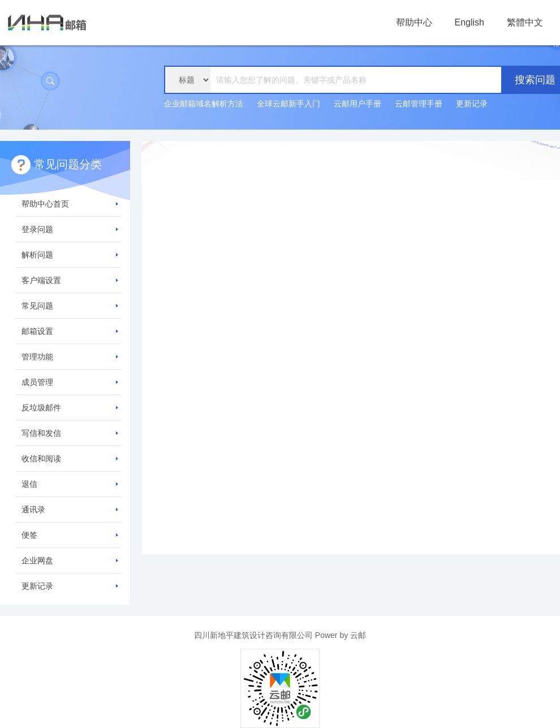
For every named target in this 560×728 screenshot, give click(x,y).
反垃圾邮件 (70, 408)
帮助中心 (414, 22)
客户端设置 (70, 280)
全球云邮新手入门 (288, 104)
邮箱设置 (70, 331)
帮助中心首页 (70, 204)
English (469, 22)
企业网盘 (70, 560)
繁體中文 (525, 22)
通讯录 (70, 509)
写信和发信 (70, 433)
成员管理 (70, 382)
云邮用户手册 (357, 104)
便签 (70, 535)
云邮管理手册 (419, 104)
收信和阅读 (70, 459)
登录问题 (70, 229)
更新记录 (472, 104)
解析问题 (70, 255)
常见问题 (70, 306)
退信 (70, 484)
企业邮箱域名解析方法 (204, 104)
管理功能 (70, 357)
